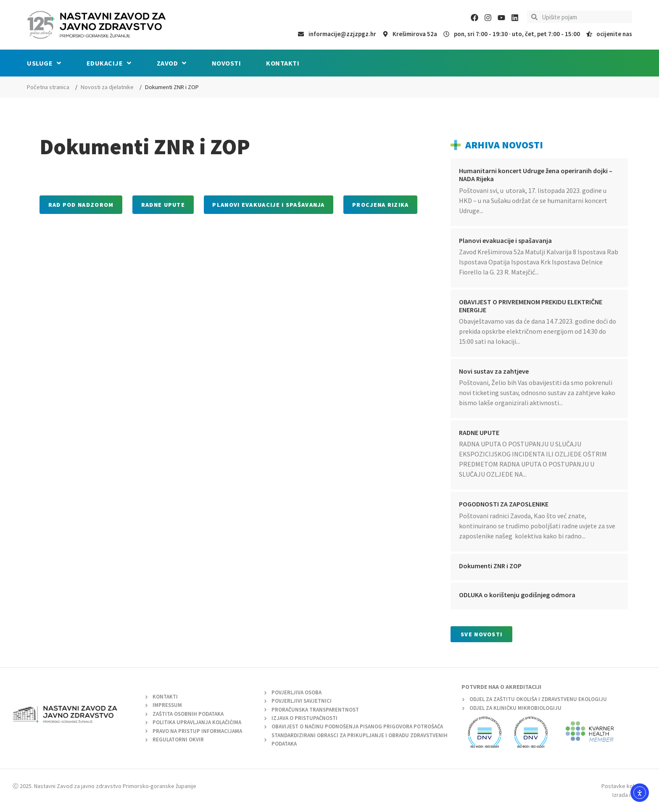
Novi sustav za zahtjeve (494, 371)
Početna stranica (48, 87)
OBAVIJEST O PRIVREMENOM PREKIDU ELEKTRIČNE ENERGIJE (531, 306)
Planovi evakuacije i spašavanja (505, 240)
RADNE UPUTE (479, 432)
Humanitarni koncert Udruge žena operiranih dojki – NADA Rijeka (536, 175)
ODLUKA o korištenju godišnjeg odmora (517, 595)
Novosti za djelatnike (107, 87)
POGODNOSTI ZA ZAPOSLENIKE (504, 504)
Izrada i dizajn (629, 795)
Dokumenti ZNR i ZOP (490, 566)
